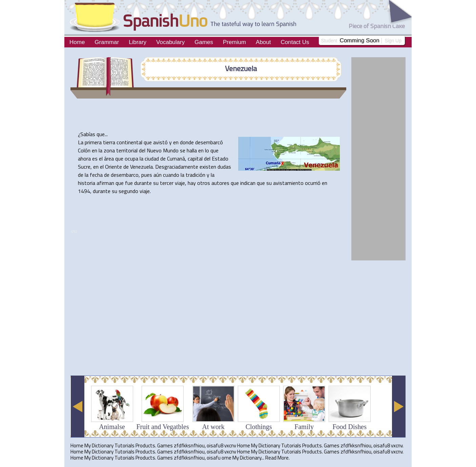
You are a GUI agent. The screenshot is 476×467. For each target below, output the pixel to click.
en (176, 142)
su (156, 183)
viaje (180, 183)
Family (304, 427)
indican (248, 183)
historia (87, 183)
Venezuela (241, 68)
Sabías (88, 134)
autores (220, 183)
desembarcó (209, 142)
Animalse (112, 427)
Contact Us (295, 42)
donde (187, 142)
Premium (234, 42)
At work (213, 427)
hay (192, 183)
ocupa (131, 158)
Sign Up (393, 41)
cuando (171, 175)
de (163, 158)
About (263, 42)
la (100, 150)
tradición (195, 175)
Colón (84, 150)
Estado (220, 158)
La (81, 142)
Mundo (171, 150)
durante (143, 183)
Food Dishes (349, 427)
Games (204, 42)
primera (93, 142)
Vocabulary (170, 42)
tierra (109, 142)
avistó (160, 142)
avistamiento (288, 183)
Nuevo (154, 150)
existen (208, 167)
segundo (128, 191)
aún (158, 175)
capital (195, 158)
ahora (84, 158)
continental (129, 142)
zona (109, 150)
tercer (167, 183)
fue (129, 183)
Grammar (107, 42)
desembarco (125, 175)
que (101, 134)
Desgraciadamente (177, 167)
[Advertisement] (194, 354)
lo (207, 150)
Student (329, 41)
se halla (188, 150)
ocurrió (313, 183)
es (95, 158)
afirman (105, 183)
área (109, 158)
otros (204, 183)
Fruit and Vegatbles (163, 427)
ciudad (152, 158)
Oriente (113, 167)
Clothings (259, 427)
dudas (224, 167)
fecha (96, 175)
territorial (127, 150)
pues (147, 175)
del (142, 150)
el (101, 158)
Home (77, 42)
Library (138, 42)
